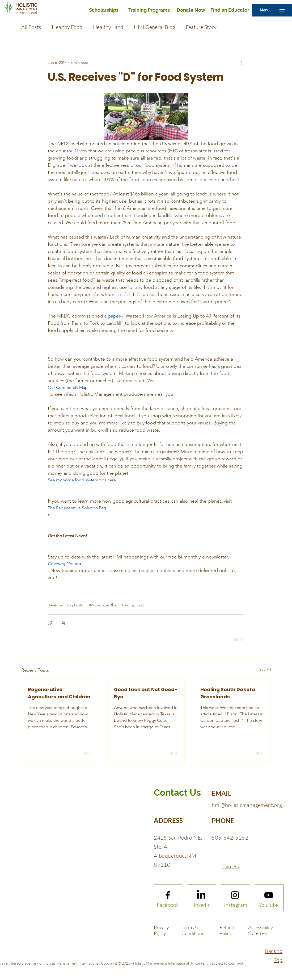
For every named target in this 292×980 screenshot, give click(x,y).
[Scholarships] (104, 10)
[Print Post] (63, 623)
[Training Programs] (149, 10)
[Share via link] (50, 623)
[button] (265, 10)
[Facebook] (168, 905)
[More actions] (241, 62)
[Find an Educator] (230, 10)
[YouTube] (269, 905)
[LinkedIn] (201, 905)
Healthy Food (67, 27)
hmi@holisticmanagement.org (247, 805)
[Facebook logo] (168, 895)
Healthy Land (108, 27)
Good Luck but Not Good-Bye (146, 693)
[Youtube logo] (269, 895)
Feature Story (201, 27)
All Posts (31, 27)
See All (265, 669)
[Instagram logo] (235, 895)
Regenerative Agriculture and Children (59, 693)
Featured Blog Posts (66, 605)
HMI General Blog (155, 27)
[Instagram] (236, 905)
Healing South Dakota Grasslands (228, 693)
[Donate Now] (191, 10)
